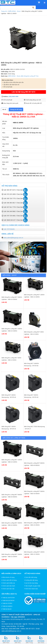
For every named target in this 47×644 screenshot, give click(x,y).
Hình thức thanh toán (31, 589)
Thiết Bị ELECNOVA (8, 601)
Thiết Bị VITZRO (7, 603)
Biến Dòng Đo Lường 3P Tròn (30, 76)
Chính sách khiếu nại (8, 583)
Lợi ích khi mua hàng (31, 583)
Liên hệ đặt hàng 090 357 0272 (23, 92)
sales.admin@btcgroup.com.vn (13, 238)
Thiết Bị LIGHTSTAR (8, 598)
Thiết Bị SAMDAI (7, 606)
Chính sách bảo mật (8, 589)
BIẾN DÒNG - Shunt (14, 11)
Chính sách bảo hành (8, 586)
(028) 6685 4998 (13, 96)
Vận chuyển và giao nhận (32, 586)
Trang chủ (4, 11)
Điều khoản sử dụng (8, 577)
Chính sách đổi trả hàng (9, 580)
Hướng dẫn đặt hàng (31, 580)
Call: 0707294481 (9, 229)
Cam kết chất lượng (31, 577)
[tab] (4, 110)
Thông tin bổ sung (16, 110)
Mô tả (4, 110)
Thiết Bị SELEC (7, 609)
